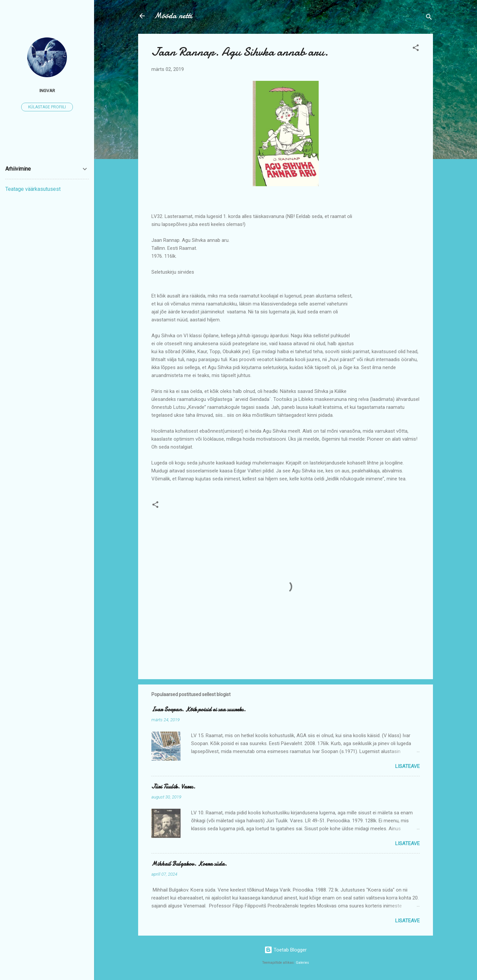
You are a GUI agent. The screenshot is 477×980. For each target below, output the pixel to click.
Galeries (302, 963)
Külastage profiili (47, 107)
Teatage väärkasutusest (33, 189)
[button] (416, 49)
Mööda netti (173, 16)
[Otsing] (429, 18)
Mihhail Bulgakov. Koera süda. (189, 864)
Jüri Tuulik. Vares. (173, 787)
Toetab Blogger (286, 950)
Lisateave (407, 766)
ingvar (47, 90)
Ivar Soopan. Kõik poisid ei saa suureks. (199, 709)
